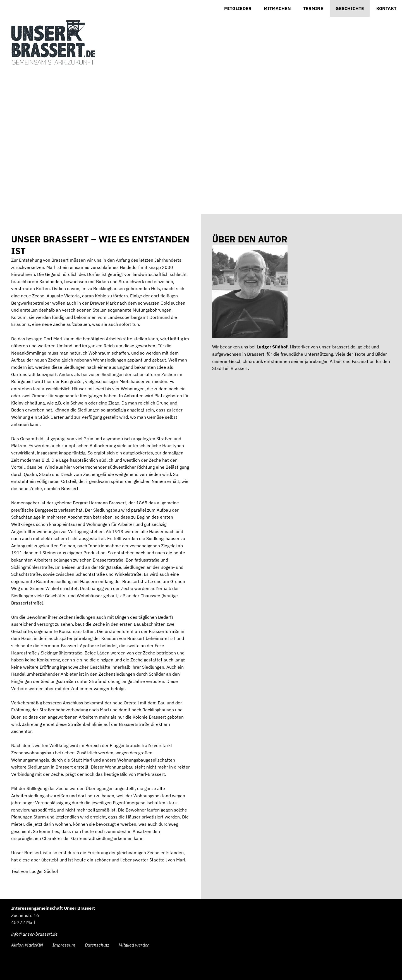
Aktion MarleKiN (27, 945)
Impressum (64, 945)
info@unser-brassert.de (34, 934)
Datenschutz (97, 945)
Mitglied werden (134, 945)
